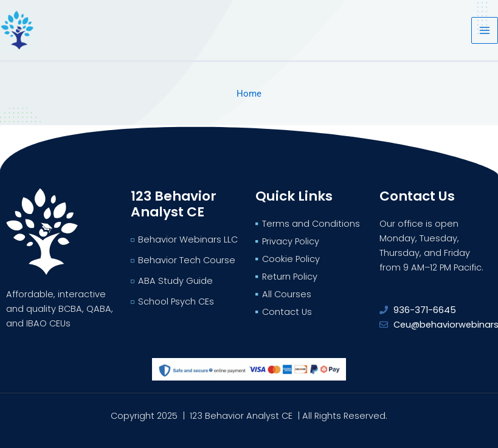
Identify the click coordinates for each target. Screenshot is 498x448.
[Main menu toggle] (485, 30)
